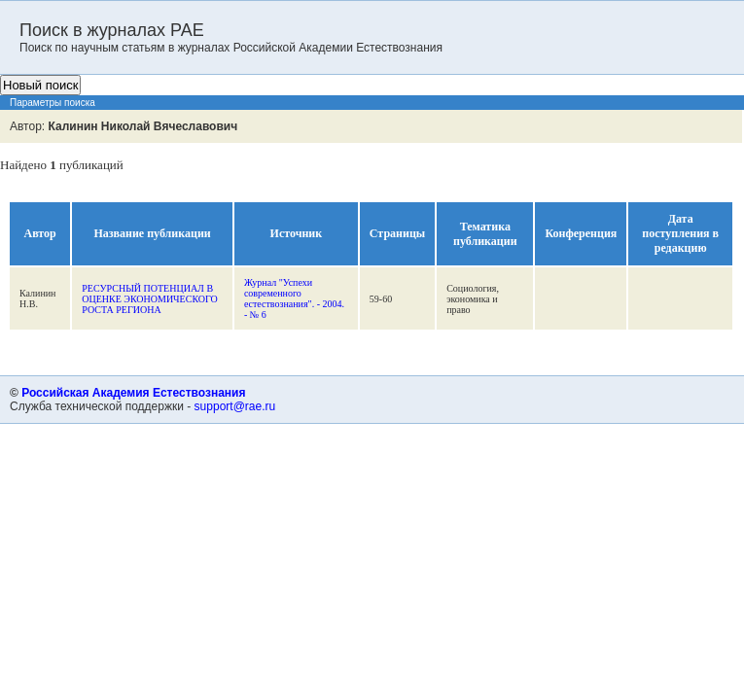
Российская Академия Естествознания (133, 393)
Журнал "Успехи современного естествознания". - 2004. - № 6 (294, 298)
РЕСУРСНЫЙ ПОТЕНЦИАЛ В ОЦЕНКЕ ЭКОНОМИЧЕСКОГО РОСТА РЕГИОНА (150, 299)
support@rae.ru (235, 406)
